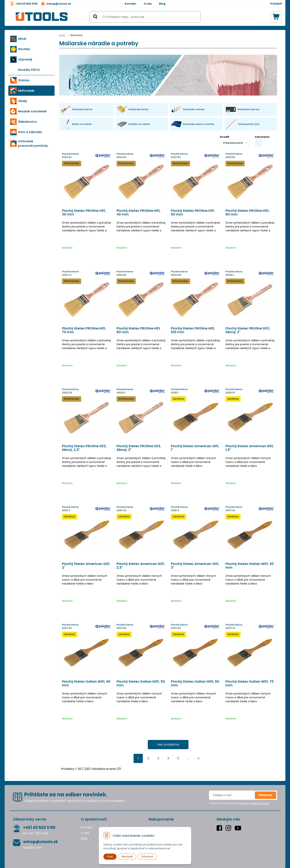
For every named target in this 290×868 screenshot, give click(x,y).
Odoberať (265, 795)
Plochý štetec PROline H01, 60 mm (247, 213)
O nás (148, 4)
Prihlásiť (276, 4)
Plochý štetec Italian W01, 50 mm (141, 683)
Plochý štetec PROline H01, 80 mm (139, 330)
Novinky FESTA (29, 70)
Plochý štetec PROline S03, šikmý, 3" (139, 448)
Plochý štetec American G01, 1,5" (250, 448)
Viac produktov (168, 744)
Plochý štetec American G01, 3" (195, 566)
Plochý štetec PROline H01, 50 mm (193, 213)
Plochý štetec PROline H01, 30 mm (84, 213)
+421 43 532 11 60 (26, 4)
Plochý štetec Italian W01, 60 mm (195, 683)
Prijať (110, 857)
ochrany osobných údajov (254, 803)
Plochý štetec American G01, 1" (195, 448)
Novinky (24, 49)
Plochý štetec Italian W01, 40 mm (86, 683)
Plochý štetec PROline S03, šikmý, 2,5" (84, 448)
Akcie (22, 39)
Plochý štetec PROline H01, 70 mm (84, 330)
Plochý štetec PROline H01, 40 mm (139, 213)
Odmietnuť (147, 857)
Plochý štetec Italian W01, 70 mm (250, 683)
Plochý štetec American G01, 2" (86, 566)
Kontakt (130, 4)
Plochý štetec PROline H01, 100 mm (193, 330)
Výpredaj (25, 59)
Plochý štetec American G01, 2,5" (141, 566)
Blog (162, 4)
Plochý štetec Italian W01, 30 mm (250, 566)
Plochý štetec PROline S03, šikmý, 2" (248, 330)
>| (198, 758)
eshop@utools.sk (59, 4)
